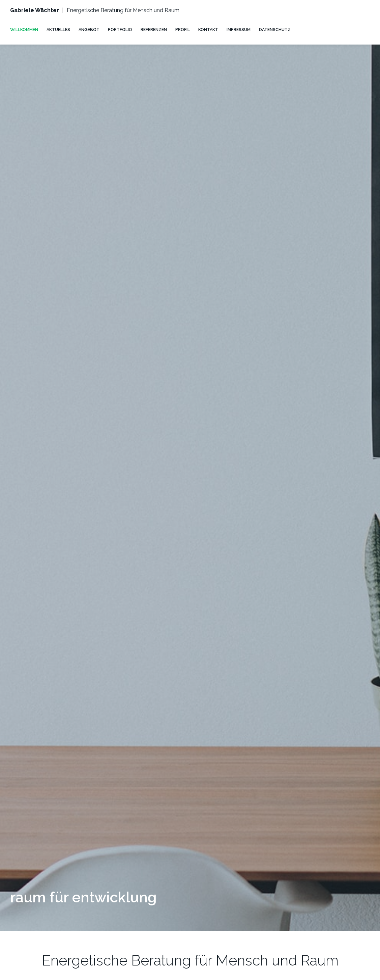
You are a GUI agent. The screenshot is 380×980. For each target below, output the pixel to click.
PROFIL (183, 30)
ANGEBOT (89, 30)
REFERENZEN (154, 30)
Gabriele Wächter (35, 10)
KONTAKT (208, 30)
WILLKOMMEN (24, 30)
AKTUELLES (58, 30)
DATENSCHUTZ (275, 30)
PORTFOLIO (120, 30)
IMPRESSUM (239, 30)
